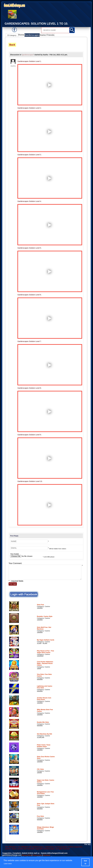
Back (12, 45)
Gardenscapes (33, 36)
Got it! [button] (86, 862)
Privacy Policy (28, 856)
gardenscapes (28, 55)
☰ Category (12, 35)
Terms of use (40, 856)
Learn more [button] (9, 864)
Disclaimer (51, 856)
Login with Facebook (24, 595)
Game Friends (47, 36)
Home (22, 36)
